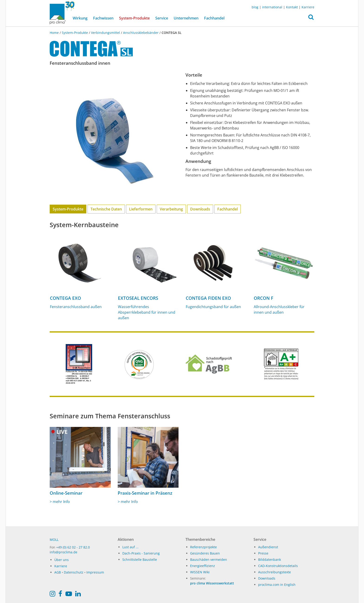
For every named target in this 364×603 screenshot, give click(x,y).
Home (55, 33)
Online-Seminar (66, 493)
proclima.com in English (277, 585)
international (272, 7)
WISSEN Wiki (200, 572)
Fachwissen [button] (103, 18)
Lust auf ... (130, 547)
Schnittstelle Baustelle (140, 559)
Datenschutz (74, 572)
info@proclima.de (63, 552)
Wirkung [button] (80, 18)
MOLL (54, 540)
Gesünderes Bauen (205, 553)
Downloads (200, 209)
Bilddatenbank (270, 559)
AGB (58, 572)
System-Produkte (136, 18)
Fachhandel (214, 18)
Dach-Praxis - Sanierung (141, 553)
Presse (263, 553)
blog (255, 7)
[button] (311, 18)
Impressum (95, 572)
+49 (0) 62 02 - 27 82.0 (73, 547)
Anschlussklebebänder (141, 33)
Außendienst (268, 547)
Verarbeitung (171, 209)
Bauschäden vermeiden (209, 559)
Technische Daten (106, 209)
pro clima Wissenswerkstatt (212, 583)
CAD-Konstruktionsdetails (278, 566)
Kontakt (292, 7)
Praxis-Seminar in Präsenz (145, 493)
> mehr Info (60, 502)
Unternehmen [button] (186, 18)
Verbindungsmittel (106, 33)
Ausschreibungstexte (275, 572)
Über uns (62, 560)
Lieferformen (141, 209)
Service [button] (162, 18)
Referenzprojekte (203, 547)
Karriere (308, 7)
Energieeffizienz (203, 566)
